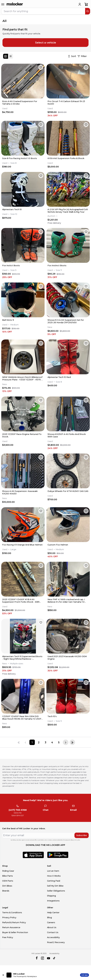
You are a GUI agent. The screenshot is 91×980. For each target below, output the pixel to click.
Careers (51, 922)
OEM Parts (8, 881)
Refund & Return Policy (14, 922)
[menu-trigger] (3, 4)
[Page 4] (52, 742)
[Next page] (66, 742)
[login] (80, 4)
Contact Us (53, 932)
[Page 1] (32, 742)
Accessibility (53, 937)
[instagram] (42, 958)
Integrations (53, 901)
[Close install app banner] (3, 975)
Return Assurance (11, 927)
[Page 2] (39, 742)
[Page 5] (59, 742)
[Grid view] (6, 56)
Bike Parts (8, 876)
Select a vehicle (46, 43)
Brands (6, 891)
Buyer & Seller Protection (15, 932)
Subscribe (81, 835)
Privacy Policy (9, 917)
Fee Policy (8, 937)
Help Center (53, 913)
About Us (52, 927)
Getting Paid (54, 881)
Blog (49, 917)
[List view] (11, 56)
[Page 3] (45, 742)
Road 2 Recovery (56, 942)
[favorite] (41, 67)
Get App (84, 975)
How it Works (54, 876)
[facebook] (37, 958)
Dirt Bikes (7, 886)
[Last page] (72, 742)
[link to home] (15, 4)
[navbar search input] (43, 11)
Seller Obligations (56, 891)
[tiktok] (54, 958)
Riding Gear (8, 871)
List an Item (53, 871)
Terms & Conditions (12, 913)
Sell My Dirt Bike (55, 886)
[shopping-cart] (86, 4)
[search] (88, 11)
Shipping (51, 896)
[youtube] (49, 958)
